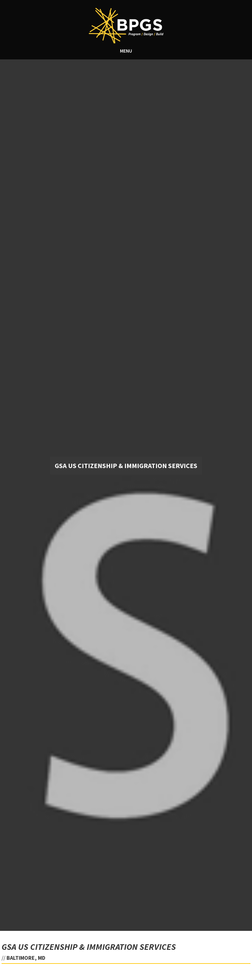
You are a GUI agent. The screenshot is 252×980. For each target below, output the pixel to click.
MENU (126, 51)
